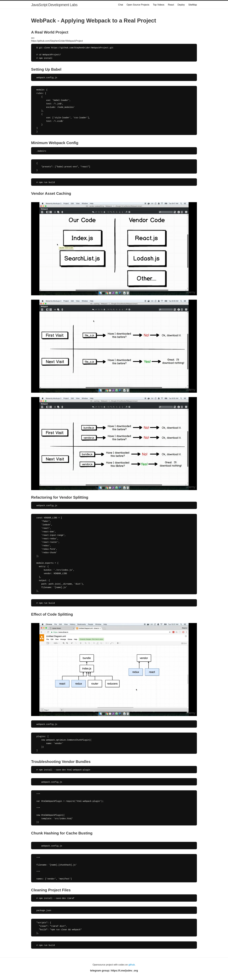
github (132, 965)
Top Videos (159, 5)
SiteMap (193, 5)
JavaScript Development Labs (54, 5)
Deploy (181, 5)
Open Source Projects (138, 5)
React (171, 5)
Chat (121, 5)
